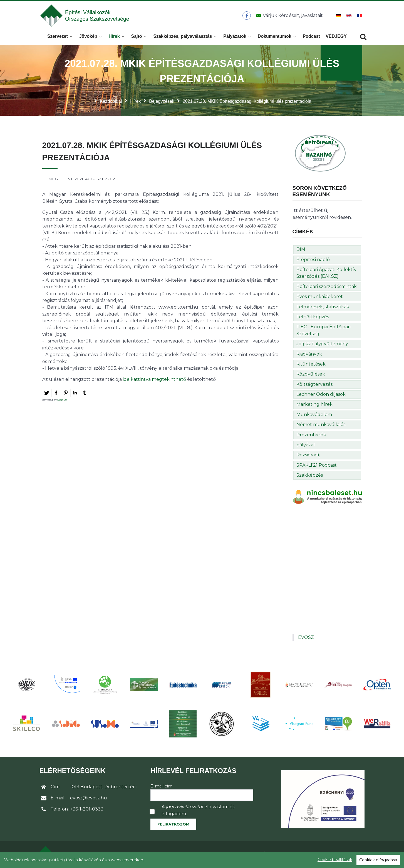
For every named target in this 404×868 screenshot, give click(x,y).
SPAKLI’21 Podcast (317, 467)
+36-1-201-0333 (87, 811)
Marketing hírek (314, 406)
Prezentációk (311, 436)
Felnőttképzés (313, 318)
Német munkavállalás (321, 426)
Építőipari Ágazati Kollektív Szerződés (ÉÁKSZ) (326, 275)
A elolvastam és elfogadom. (198, 812)
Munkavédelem (314, 416)
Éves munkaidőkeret (320, 298)
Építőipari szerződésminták (327, 288)
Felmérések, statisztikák (323, 308)
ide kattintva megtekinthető (155, 381)
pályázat (306, 446)
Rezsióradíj (308, 456)
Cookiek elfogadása (378, 860)
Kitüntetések (311, 366)
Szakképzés (310, 477)
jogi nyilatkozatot (184, 808)
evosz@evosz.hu (89, 800)
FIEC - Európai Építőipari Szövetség (324, 332)
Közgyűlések (311, 376)
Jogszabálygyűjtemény (322, 345)
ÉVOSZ (306, 639)
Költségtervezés (314, 386)
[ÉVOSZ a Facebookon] (247, 16)
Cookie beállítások (335, 860)
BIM (301, 251)
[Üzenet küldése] (289, 16)
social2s (62, 402)
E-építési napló (313, 261)
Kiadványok (309, 356)
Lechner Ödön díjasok (321, 396)
